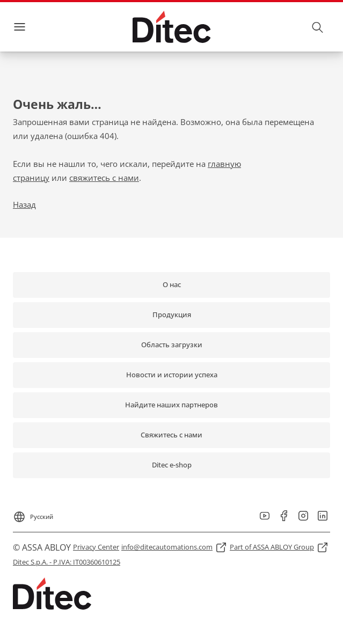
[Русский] (33, 514)
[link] (171, 285)
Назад (24, 204)
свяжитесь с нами (104, 178)
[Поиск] (318, 27)
